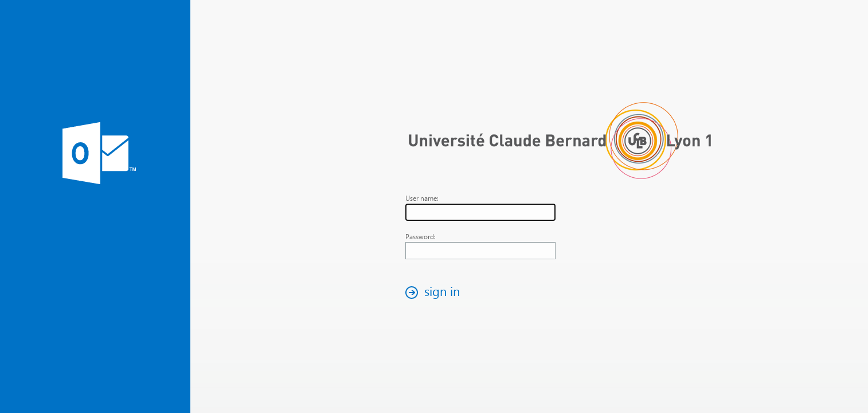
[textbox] (480, 212)
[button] (436, 292)
